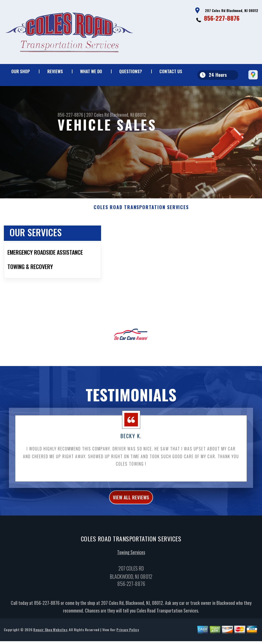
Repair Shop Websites (50, 636)
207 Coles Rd (97, 115)
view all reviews (131, 502)
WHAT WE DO (91, 71)
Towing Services (131, 558)
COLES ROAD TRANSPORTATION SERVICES (141, 211)
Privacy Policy (128, 636)
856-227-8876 (222, 18)
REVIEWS (55, 71)
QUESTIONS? (131, 71)
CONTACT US (171, 71)
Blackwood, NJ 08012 (128, 115)
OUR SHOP (21, 71)
